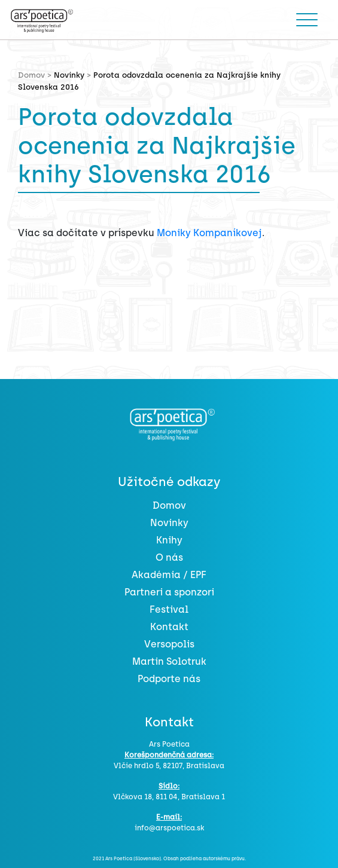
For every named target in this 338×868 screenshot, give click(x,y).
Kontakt (169, 627)
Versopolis (169, 644)
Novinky (69, 75)
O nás (169, 557)
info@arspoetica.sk (169, 828)
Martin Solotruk (169, 661)
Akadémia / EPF (169, 575)
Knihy (169, 540)
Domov (169, 505)
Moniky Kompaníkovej (209, 233)
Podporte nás (169, 679)
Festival (169, 609)
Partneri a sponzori (169, 592)
